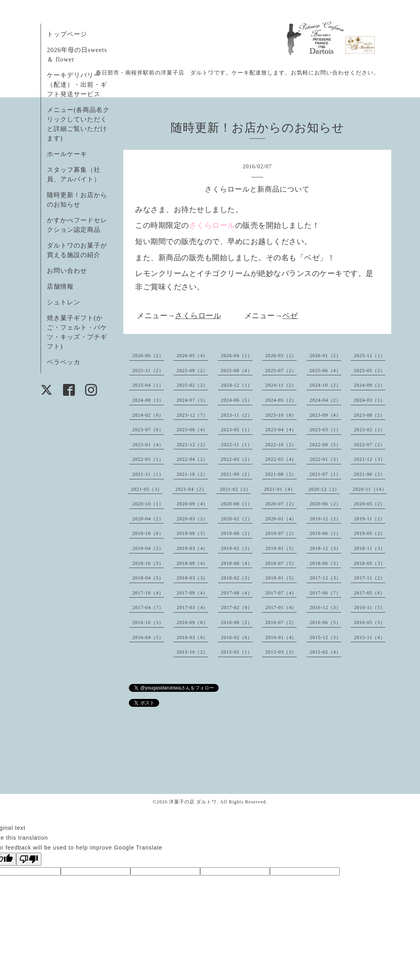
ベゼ (290, 316)
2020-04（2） (148, 519)
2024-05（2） (281, 400)
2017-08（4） (237, 593)
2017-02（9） (237, 607)
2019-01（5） (281, 548)
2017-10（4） (148, 593)
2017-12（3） (325, 578)
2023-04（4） (281, 430)
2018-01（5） (281, 578)
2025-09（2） (192, 371)
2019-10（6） (148, 533)
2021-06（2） (370, 474)
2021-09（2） (237, 474)
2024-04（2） (325, 400)
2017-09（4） (192, 593)
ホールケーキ (67, 154)
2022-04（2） (192, 459)
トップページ (67, 34)
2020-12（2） (324, 489)
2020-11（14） (370, 489)
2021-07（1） (325, 474)
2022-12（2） (192, 445)
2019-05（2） (370, 533)
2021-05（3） (147, 489)
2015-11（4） (370, 637)
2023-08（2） (370, 415)
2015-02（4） (325, 652)
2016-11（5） (370, 607)
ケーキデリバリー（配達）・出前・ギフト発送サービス (77, 85)
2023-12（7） (192, 415)
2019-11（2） (370, 519)
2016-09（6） (192, 622)
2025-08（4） (237, 371)
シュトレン (64, 302)
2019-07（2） (281, 533)
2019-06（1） (325, 533)
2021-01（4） (280, 489)
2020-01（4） (281, 519)
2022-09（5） (325, 445)
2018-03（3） (192, 578)
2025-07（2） (281, 371)
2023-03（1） (325, 430)
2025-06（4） (325, 371)
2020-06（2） (325, 504)
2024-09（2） (370, 385)
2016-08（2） (237, 622)
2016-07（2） (281, 622)
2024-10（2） (325, 385)
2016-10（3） (148, 622)
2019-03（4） (192, 548)
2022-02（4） (281, 459)
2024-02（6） (148, 415)
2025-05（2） (370, 371)
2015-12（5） (325, 637)
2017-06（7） (325, 593)
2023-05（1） (237, 430)
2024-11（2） (281, 385)
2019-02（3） (237, 548)
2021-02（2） (235, 489)
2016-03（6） (192, 637)
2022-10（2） (281, 445)
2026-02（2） (281, 356)
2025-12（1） (370, 356)
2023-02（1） (370, 430)
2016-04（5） (148, 637)
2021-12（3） (370, 459)
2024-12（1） (237, 385)
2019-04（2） (148, 548)
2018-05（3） (370, 563)
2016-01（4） (281, 637)
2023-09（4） (325, 415)
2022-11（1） (237, 445)
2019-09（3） (192, 533)
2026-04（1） (237, 356)
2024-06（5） (237, 400)
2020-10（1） (148, 504)
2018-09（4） (192, 563)
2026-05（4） (192, 356)
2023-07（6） (148, 430)
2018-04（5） (148, 578)
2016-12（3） (325, 607)
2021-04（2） (191, 489)
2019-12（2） (325, 519)
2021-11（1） (148, 474)
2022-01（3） (325, 459)
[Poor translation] (29, 859)
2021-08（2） (281, 474)
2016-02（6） (237, 637)
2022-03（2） (237, 459)
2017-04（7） (148, 607)
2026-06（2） (148, 356)
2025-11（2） (148, 371)
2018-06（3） (325, 563)
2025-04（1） (148, 385)
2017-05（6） (370, 593)
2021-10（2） (192, 474)
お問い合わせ (67, 271)
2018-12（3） (325, 548)
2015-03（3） (281, 652)
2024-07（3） (192, 400)
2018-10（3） (148, 563)
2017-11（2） (370, 578)
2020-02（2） (237, 519)
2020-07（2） (281, 504)
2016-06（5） (325, 622)
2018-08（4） (237, 563)
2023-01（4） (148, 445)
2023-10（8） (281, 415)
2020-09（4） (192, 504)
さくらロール (198, 316)
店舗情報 (60, 286)
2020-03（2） (192, 519)
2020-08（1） (237, 504)
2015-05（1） (237, 652)
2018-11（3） (370, 548)
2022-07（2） (370, 445)
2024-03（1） (370, 400)
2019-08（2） (237, 533)
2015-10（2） (192, 652)
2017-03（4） (192, 607)
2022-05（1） (148, 459)
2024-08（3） (148, 400)
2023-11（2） (237, 415)
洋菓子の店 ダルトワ (193, 802)
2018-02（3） (237, 578)
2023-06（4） (192, 430)
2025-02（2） (192, 385)
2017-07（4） (281, 593)
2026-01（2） (325, 356)
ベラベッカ (64, 362)
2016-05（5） (370, 622)
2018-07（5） (281, 563)
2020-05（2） (370, 504)
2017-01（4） (281, 607)
